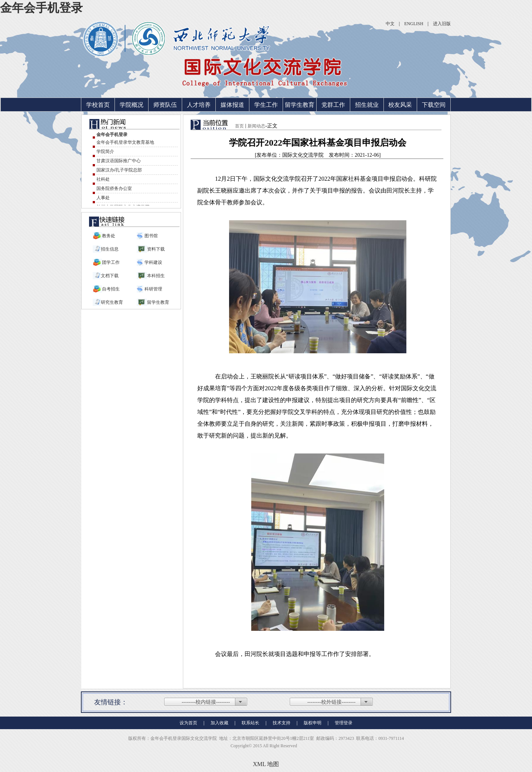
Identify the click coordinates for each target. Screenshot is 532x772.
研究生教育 (112, 302)
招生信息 (110, 249)
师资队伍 (165, 105)
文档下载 (110, 276)
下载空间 (434, 105)
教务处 (109, 236)
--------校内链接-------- (206, 702)
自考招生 (111, 289)
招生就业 (367, 105)
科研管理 (153, 289)
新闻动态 (256, 126)
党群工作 (333, 105)
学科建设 (153, 262)
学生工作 (266, 105)
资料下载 (156, 249)
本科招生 (156, 276)
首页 (239, 126)
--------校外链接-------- (332, 702)
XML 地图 (266, 764)
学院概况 (132, 105)
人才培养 (199, 105)
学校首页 (98, 105)
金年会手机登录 (41, 8)
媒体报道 (232, 105)
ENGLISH (414, 24)
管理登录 (344, 723)
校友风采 (400, 105)
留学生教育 (300, 105)
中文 (390, 24)
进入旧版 (442, 24)
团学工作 (111, 262)
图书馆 (151, 236)
